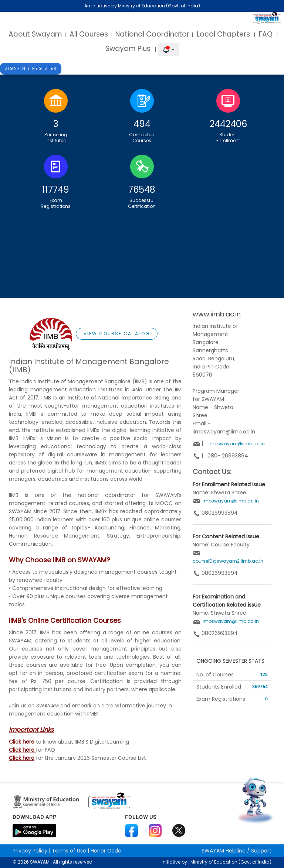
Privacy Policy (30, 851)
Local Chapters (223, 34)
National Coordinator (152, 34)
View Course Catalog (117, 334)
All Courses (89, 34)
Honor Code (106, 851)
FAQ (266, 34)
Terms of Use (69, 851)
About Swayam (35, 34)
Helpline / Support (236, 851)
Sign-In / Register (31, 68)
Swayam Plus (129, 49)
